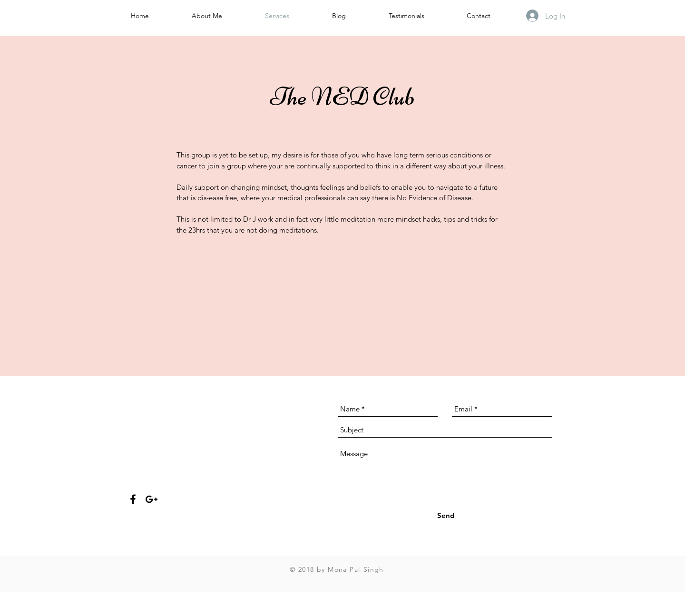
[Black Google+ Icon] (152, 499)
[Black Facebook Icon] (133, 499)
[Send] (445, 515)
